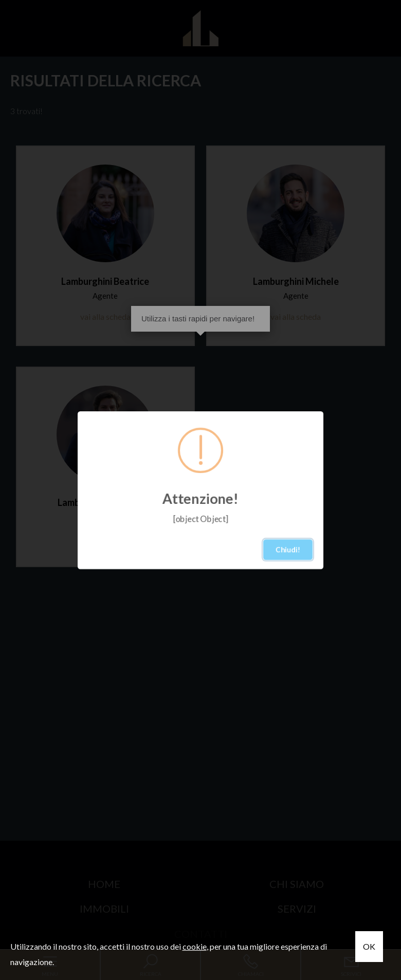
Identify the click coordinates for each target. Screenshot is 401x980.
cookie (195, 946)
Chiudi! (288, 549)
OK (369, 946)
